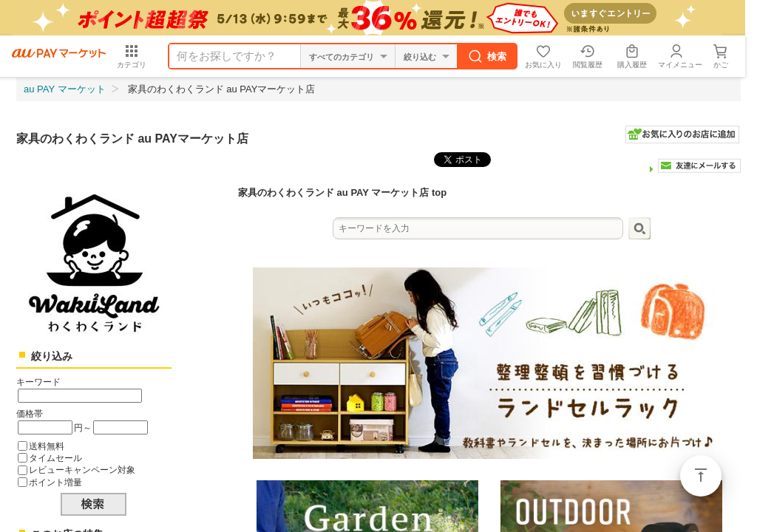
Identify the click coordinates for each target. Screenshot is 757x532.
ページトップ (701, 476)
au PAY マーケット (65, 89)
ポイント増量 (55, 482)
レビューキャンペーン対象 (82, 470)
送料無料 (47, 446)
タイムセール (55, 458)
